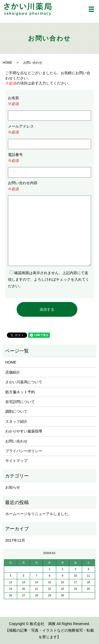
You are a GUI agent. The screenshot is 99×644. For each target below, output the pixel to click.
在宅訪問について (20, 402)
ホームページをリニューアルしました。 (39, 514)
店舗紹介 (13, 372)
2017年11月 (15, 540)
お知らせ (13, 487)
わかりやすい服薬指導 (24, 431)
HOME (7, 63)
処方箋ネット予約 (20, 392)
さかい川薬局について (24, 382)
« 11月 (10, 553)
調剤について (16, 411)
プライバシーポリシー (24, 451)
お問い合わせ (16, 441)
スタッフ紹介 (16, 421)
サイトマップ (16, 461)
